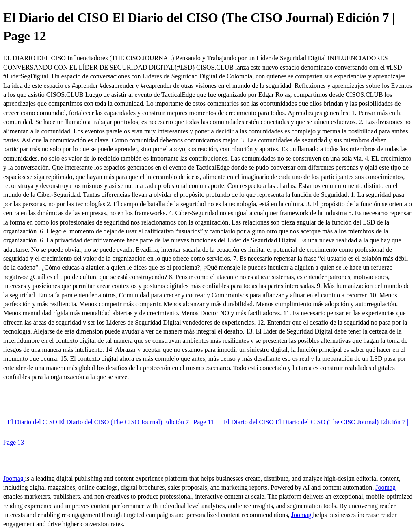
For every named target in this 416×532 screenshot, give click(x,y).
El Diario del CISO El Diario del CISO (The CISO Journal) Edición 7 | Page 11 (111, 422)
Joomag (14, 479)
